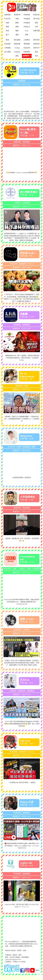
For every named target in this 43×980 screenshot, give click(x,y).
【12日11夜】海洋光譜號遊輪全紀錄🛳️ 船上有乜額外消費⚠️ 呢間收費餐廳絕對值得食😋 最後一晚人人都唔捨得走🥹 (22, 724)
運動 (29, 569)
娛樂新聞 (22, 81)
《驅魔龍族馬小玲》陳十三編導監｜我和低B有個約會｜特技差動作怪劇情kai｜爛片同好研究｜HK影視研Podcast (22, 358)
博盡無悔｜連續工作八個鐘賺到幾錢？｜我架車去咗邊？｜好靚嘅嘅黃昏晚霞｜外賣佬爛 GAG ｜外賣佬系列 (22, 419)
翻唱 (26, 386)
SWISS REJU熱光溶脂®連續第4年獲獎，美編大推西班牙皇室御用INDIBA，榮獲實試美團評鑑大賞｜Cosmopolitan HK (22, 602)
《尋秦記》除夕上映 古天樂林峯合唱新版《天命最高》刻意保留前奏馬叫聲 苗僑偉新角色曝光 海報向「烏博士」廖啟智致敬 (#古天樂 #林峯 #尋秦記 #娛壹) (22, 663)
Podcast (31, 264)
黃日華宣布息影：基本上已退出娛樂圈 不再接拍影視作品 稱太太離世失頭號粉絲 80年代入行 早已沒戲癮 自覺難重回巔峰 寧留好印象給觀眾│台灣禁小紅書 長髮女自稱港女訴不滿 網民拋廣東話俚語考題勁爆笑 (22, 116)
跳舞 (34, 447)
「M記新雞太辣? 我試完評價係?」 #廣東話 (22, 782)
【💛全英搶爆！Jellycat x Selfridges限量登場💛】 (22, 173)
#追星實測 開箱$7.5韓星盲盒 (22, 477)
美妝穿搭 (7, 569)
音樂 (14, 569)
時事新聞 (13, 264)
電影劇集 (26, 142)
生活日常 (12, 447)
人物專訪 (17, 203)
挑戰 (19, 447)
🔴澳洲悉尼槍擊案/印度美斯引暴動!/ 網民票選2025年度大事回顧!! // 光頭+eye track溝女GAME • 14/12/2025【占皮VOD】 (22, 846)
